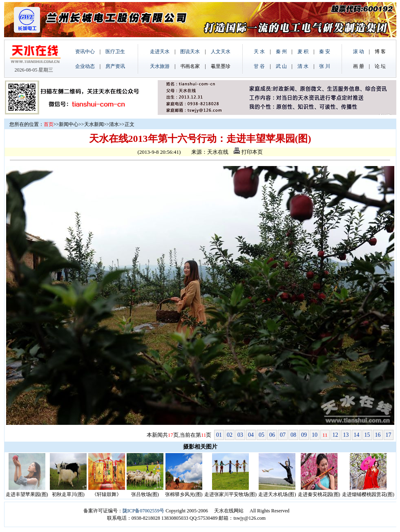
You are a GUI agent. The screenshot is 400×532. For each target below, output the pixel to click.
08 (293, 435)
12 (335, 435)
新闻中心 (69, 124)
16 (378, 435)
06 (272, 435)
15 (367, 435)
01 (219, 435)
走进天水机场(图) (277, 494)
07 (283, 435)
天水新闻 (94, 124)
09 (304, 435)
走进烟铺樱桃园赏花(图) (368, 494)
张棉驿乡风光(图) (184, 494)
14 (357, 435)
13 (346, 435)
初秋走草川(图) (68, 494)
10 (315, 435)
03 (240, 435)
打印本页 (248, 152)
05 (261, 435)
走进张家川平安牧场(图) (230, 494)
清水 (114, 124)
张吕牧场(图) (145, 494)
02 (230, 435)
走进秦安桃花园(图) (319, 494)
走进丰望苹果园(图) (27, 494)
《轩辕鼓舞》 (107, 494)
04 (251, 435)
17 (389, 435)
